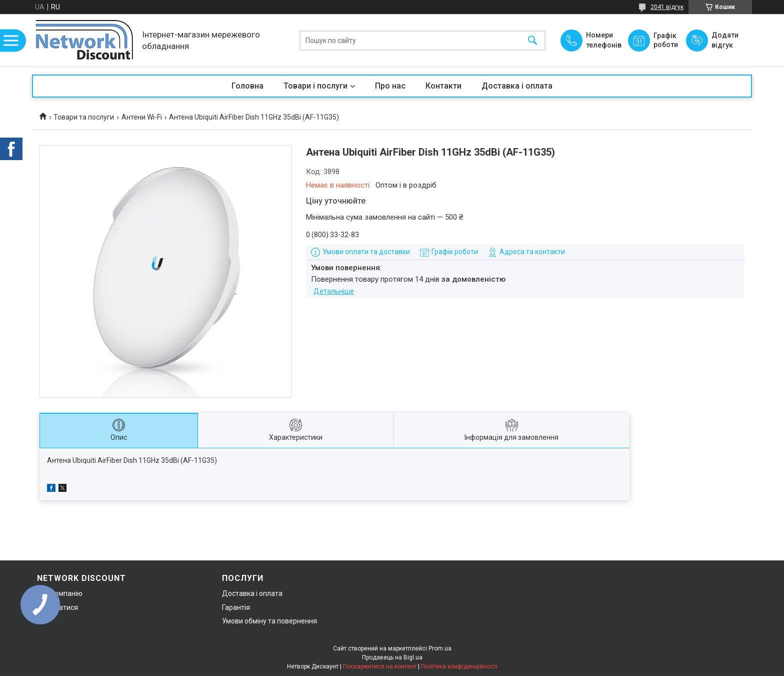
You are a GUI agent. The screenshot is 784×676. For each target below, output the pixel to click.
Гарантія (236, 607)
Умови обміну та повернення (269, 621)
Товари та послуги (84, 117)
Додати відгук (725, 40)
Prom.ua (440, 648)
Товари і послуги (315, 86)
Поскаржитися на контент (380, 666)
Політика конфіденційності (459, 666)
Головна (247, 86)
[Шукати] (532, 40)
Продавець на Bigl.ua (392, 657)
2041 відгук (667, 7)
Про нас (390, 86)
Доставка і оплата (517, 86)
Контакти (443, 86)
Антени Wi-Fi (142, 117)
